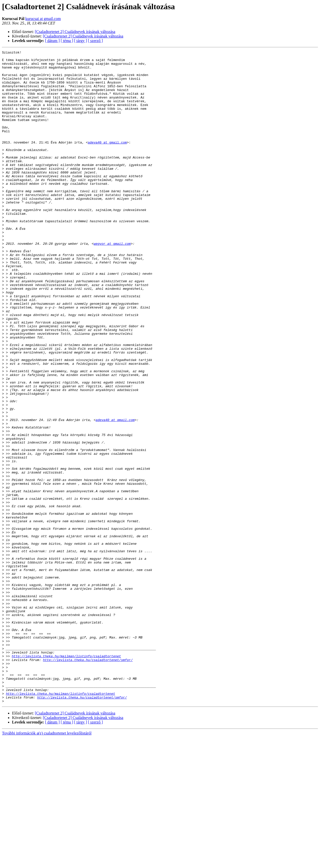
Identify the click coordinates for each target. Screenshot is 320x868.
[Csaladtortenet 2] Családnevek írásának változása (75, 32)
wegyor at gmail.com (112, 282)
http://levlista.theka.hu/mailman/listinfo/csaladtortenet (66, 777)
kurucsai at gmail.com (43, 19)
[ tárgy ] (81, 41)
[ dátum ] (52, 41)
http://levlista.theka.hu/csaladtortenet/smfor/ (88, 782)
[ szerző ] (95, 41)
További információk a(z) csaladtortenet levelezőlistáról (47, 864)
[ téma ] (67, 41)
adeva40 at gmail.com (107, 161)
